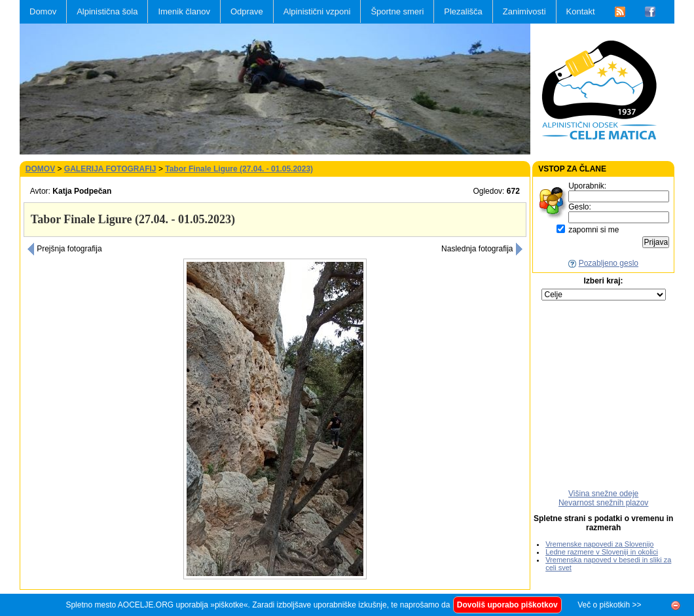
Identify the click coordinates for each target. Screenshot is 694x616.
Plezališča (463, 11)
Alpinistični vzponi (317, 11)
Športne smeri (397, 11)
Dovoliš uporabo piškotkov (507, 605)
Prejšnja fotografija (64, 249)
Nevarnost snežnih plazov (603, 503)
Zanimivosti (524, 11)
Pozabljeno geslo (609, 263)
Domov (43, 11)
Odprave (247, 11)
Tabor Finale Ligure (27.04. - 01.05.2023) (239, 169)
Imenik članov (184, 11)
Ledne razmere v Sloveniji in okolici (602, 552)
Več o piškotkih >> (609, 605)
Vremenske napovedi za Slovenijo (599, 544)
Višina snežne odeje (603, 494)
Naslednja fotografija (482, 249)
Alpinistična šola (107, 11)
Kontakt (581, 11)
